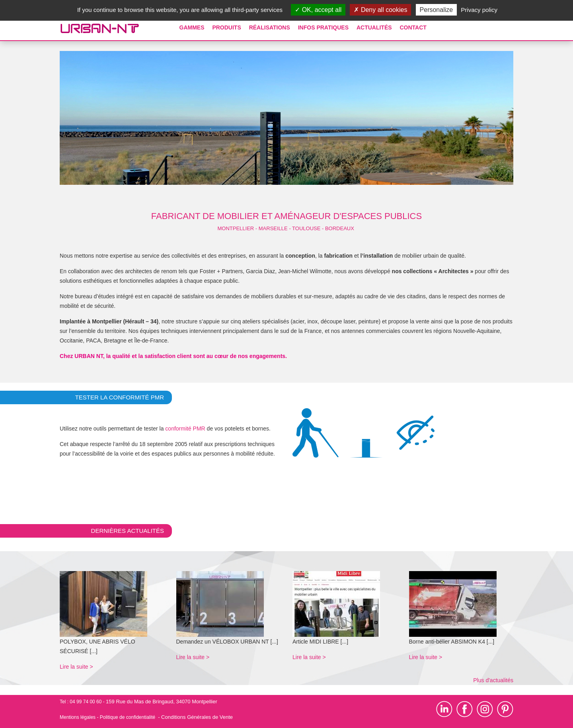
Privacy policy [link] (479, 10)
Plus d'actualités (493, 680)
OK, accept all (318, 10)
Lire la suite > (76, 667)
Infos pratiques (323, 27)
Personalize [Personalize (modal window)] (437, 10)
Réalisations (270, 27)
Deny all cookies (380, 10)
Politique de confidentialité (128, 717)
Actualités (374, 27)
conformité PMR (185, 429)
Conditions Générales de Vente (197, 717)
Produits (226, 27)
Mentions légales (78, 717)
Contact (413, 27)
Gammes (192, 27)
